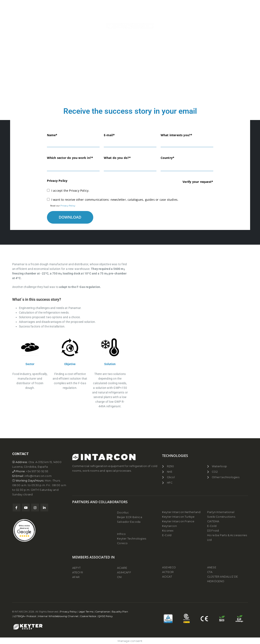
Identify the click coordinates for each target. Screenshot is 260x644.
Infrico (121, 534)
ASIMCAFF (124, 572)
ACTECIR (168, 572)
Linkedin (44, 507)
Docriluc (123, 513)
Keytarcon (169, 526)
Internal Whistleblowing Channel (58, 616)
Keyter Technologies (132, 539)
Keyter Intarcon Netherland (181, 512)
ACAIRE (122, 568)
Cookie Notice (88, 616)
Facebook (17, 507)
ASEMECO (169, 567)
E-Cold (167, 535)
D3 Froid (213, 531)
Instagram (35, 507)
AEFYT (77, 568)
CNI (119, 577)
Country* (168, 158)
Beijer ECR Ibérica (130, 517)
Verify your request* (198, 182)
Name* (52, 135)
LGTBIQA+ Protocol (25, 616)
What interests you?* (177, 135)
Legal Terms (86, 612)
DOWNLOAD (70, 217)
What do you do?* (117, 158)
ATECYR (78, 572)
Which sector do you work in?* (70, 158)
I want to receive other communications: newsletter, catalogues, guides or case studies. (115, 200)
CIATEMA (213, 521)
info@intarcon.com (38, 476)
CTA (210, 572)
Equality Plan (120, 612)
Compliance (103, 612)
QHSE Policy (105, 616)
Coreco (122, 543)
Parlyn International (221, 512)
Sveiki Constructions (221, 517)
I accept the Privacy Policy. (70, 191)
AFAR (76, 577)
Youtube (26, 507)
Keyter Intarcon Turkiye (178, 517)
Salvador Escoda (129, 522)
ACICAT (167, 577)
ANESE (212, 567)
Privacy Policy (68, 206)
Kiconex (168, 531)
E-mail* (109, 135)
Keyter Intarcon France (178, 521)
